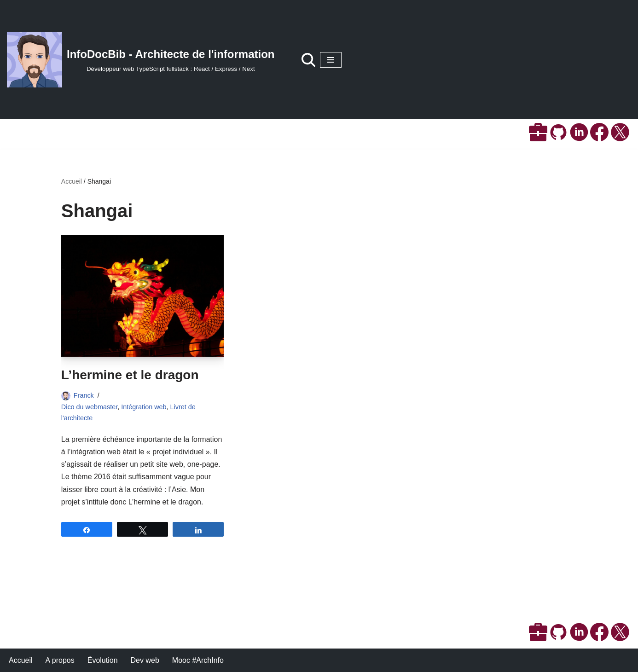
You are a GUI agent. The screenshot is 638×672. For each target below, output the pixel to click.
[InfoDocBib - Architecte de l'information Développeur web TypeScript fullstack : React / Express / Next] (141, 60)
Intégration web (144, 407)
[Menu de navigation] (331, 60)
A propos (60, 660)
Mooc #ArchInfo (198, 660)
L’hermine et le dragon (130, 375)
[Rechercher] (308, 60)
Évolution (103, 660)
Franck (84, 395)
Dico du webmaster (89, 407)
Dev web (145, 660)
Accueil (72, 181)
